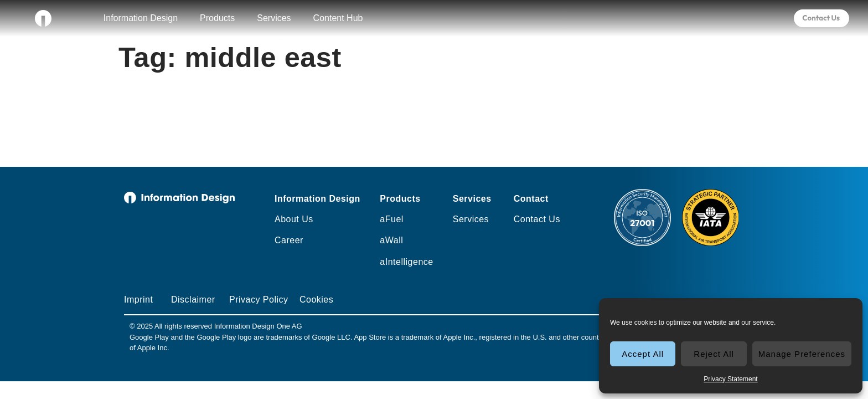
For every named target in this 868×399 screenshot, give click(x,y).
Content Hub (338, 18)
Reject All (714, 354)
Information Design (141, 18)
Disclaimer (193, 300)
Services (274, 18)
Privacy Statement (730, 379)
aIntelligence (406, 262)
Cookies (316, 300)
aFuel (392, 219)
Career (289, 240)
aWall (391, 240)
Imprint (138, 300)
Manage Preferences (802, 354)
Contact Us (537, 219)
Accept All (643, 354)
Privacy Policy (259, 300)
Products (217, 18)
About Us (294, 219)
